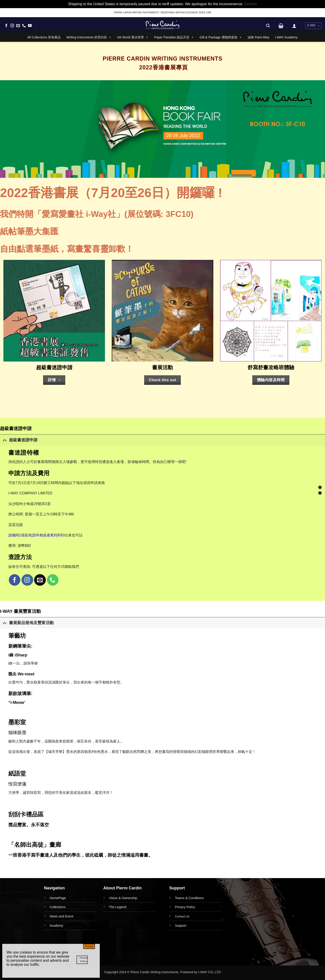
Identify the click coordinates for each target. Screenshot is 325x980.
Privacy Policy (185, 907)
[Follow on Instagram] (12, 26)
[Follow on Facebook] (6, 26)
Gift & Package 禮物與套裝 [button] (221, 37)
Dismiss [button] (251, 4)
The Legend (118, 907)
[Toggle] (4, 440)
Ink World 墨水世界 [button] (133, 37)
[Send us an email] (18, 26)
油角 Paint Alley (259, 37)
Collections (58, 907)
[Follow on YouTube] (30, 26)
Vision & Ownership (123, 898)
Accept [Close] (89, 946)
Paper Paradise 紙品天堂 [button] (174, 37)
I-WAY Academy (286, 37)
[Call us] (24, 26)
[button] (268, 26)
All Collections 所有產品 (44, 37)
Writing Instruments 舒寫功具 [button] (89, 37)
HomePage (58, 898)
